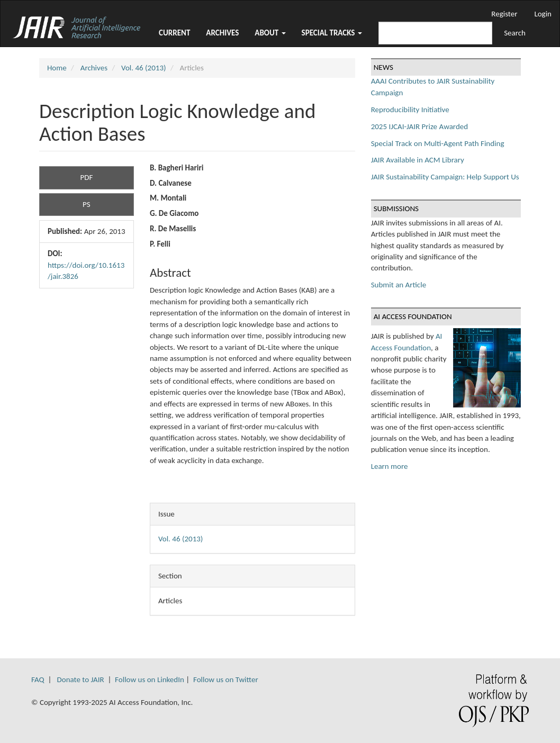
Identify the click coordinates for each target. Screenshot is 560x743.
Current (174, 33)
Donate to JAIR (81, 679)
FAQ (38, 679)
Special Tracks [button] (332, 33)
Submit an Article (399, 285)
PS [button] (87, 204)
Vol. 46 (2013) (144, 68)
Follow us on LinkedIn (150, 679)
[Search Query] (435, 33)
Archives (222, 33)
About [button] (270, 33)
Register (504, 14)
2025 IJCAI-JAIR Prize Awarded (419, 126)
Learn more (390, 466)
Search (515, 33)
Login (543, 14)
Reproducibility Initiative (410, 110)
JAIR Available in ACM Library (418, 160)
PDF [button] (87, 177)
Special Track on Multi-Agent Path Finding (438, 143)
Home (57, 68)
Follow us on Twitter (226, 679)
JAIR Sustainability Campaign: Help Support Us (445, 177)
